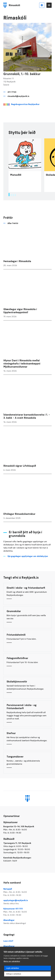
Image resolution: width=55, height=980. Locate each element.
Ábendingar (28, 922)
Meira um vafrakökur (12, 961)
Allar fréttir (13, 247)
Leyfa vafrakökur (13, 968)
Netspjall (28, 892)
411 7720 (12, 92)
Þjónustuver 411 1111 (28, 912)
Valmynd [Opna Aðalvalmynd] (49, 5)
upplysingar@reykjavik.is (28, 902)
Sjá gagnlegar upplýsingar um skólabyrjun (28, 580)
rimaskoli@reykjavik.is (18, 96)
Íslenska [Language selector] (42, 5)
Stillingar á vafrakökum (14, 974)
